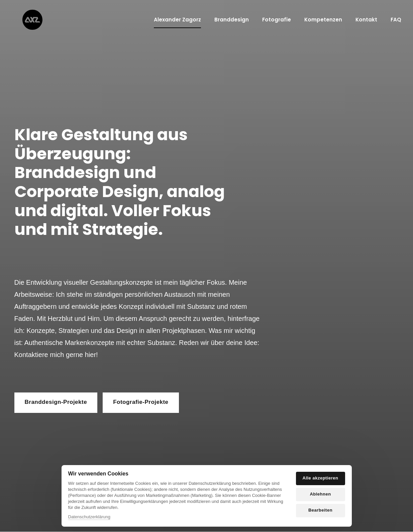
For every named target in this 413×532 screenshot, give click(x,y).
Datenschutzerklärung (89, 517)
